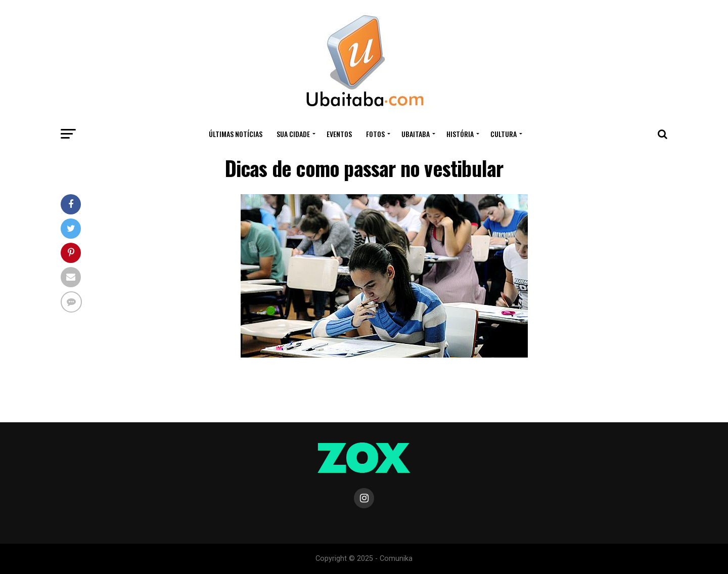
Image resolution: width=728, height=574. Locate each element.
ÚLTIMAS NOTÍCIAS (236, 134)
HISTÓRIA (460, 134)
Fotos (375, 134)
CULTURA (504, 134)
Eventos (339, 134)
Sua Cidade (293, 134)
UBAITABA (416, 134)
